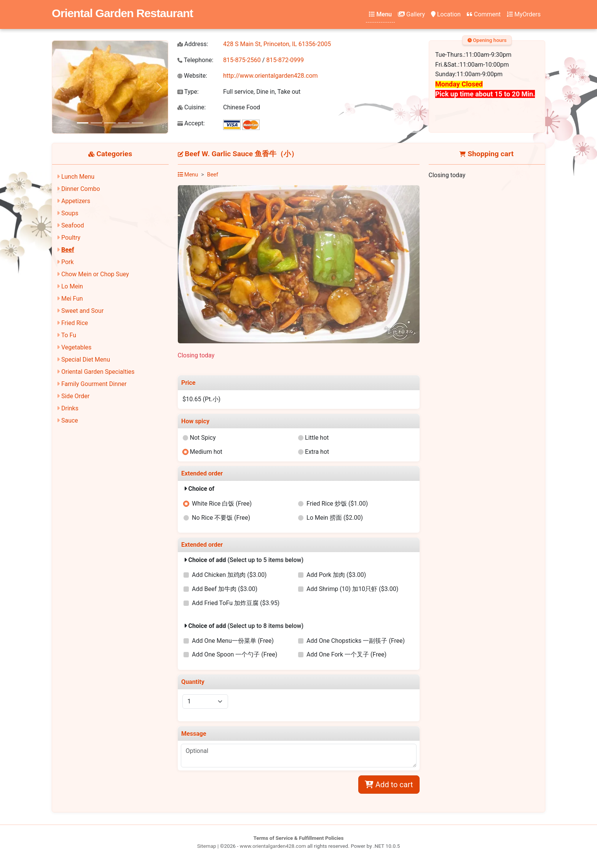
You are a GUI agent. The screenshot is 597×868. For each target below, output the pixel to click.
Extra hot (317, 452)
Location (446, 14)
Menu (380, 14)
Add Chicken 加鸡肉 (229, 575)
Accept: (191, 123)
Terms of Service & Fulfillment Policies (299, 838)
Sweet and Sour (82, 311)
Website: (192, 76)
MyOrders (524, 14)
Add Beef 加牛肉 (225, 589)
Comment (484, 14)
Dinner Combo (81, 189)
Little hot (317, 438)
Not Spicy (203, 438)
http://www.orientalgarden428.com (271, 76)
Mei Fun (72, 299)
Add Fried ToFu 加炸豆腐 (236, 603)
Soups (70, 213)
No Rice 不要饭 (221, 518)
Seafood (73, 225)
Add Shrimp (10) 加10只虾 (352, 589)
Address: (193, 44)
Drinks (70, 408)
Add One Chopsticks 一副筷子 (356, 641)
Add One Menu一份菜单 (233, 641)
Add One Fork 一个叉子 (346, 654)
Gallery (411, 14)
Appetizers (76, 201)
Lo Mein (72, 286)
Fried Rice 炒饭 (337, 504)
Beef (68, 250)
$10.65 (201, 399)
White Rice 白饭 (222, 504)
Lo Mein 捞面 (335, 518)
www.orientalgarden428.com (273, 846)
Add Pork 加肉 (336, 575)
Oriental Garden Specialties (98, 372)
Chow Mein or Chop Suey (95, 274)
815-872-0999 (285, 60)
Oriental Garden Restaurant (122, 13)
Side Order (75, 396)
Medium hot (206, 452)
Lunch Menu (78, 177)
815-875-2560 (242, 60)
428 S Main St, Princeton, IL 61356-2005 (277, 44)
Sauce (70, 420)
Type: (188, 92)
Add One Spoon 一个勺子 (235, 654)
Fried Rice (75, 323)
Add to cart (389, 785)
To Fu (69, 335)
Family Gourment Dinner (94, 384)
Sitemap (207, 846)
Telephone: (195, 60)
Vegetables (76, 347)
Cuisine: (192, 107)
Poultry (71, 238)
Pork (68, 262)
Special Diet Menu (86, 360)
